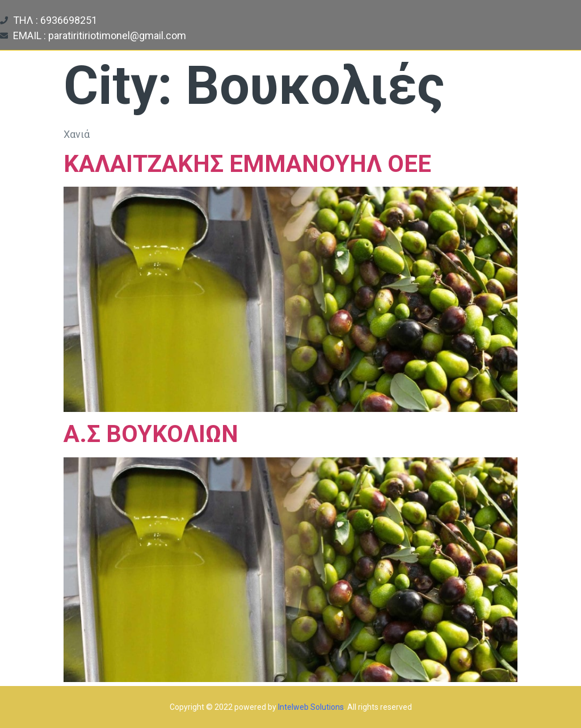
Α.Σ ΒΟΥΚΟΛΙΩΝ (151, 434)
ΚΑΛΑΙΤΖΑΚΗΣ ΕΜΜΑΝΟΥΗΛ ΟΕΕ (247, 164)
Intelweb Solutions (311, 707)
